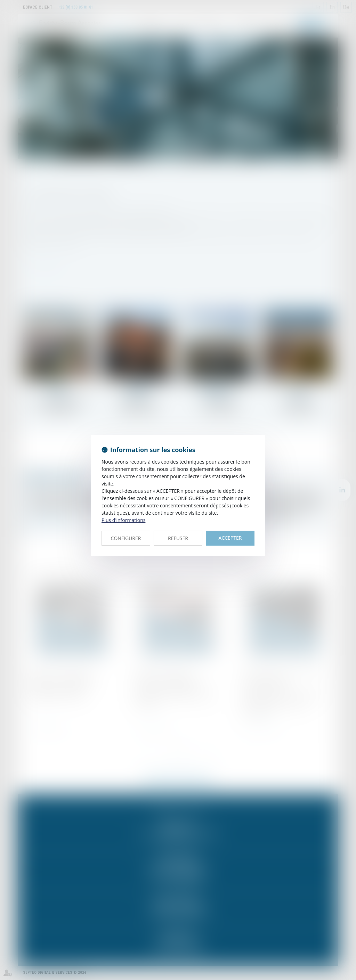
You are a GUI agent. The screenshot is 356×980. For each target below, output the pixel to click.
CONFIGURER (126, 538)
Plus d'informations (123, 520)
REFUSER (178, 538)
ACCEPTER (230, 538)
